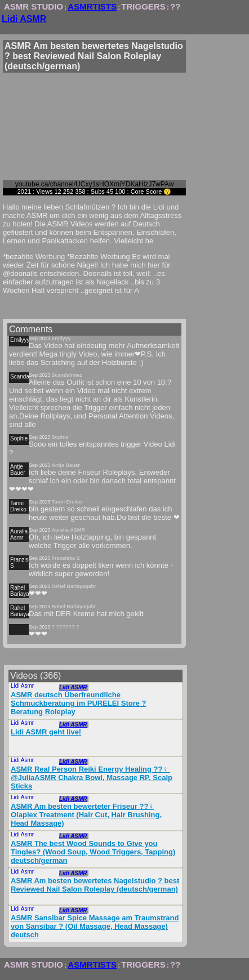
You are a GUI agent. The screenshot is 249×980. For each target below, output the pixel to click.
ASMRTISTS (92, 6)
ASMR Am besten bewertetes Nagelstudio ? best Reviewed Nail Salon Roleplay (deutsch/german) (95, 885)
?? (175, 6)
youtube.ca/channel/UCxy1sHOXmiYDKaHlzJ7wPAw (95, 184)
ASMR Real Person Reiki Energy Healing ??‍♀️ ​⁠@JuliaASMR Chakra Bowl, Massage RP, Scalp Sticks (92, 778)
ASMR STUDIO (34, 6)
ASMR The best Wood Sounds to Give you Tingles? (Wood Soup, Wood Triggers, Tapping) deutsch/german (93, 852)
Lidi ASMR (24, 19)
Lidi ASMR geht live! (46, 732)
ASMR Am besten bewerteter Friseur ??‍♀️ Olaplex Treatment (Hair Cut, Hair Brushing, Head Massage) (86, 815)
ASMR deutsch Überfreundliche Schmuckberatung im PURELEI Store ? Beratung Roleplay (79, 703)
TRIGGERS (143, 6)
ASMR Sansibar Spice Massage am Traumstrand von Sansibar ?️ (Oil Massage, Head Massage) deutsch (95, 926)
